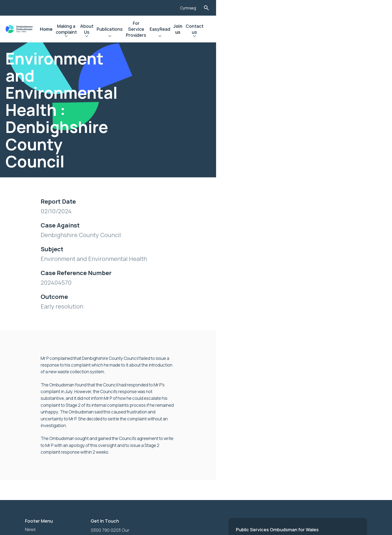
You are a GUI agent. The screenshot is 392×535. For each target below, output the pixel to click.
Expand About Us (183, 37)
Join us (320, 29)
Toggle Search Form (363, 8)
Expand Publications (213, 37)
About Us (183, 29)
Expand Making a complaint (146, 37)
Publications (213, 29)
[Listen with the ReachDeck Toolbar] (324, 7)
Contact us (346, 29)
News (31, 416)
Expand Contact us (346, 37)
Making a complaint (146, 29)
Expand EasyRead (295, 37)
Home (113, 29)
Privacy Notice (40, 442)
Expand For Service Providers (256, 37)
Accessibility (39, 433)
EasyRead (295, 29)
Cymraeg (344, 8)
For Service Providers (256, 29)
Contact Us (37, 450)
